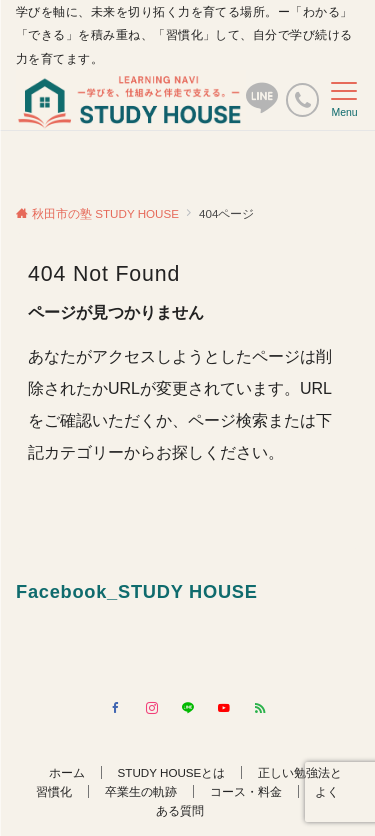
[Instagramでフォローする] (152, 708)
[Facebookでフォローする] (116, 708)
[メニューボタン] (344, 100)
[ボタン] (262, 106)
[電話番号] (302, 99)
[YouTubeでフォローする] (224, 708)
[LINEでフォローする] (188, 708)
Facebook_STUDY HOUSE (137, 591)
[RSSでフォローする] (260, 708)
